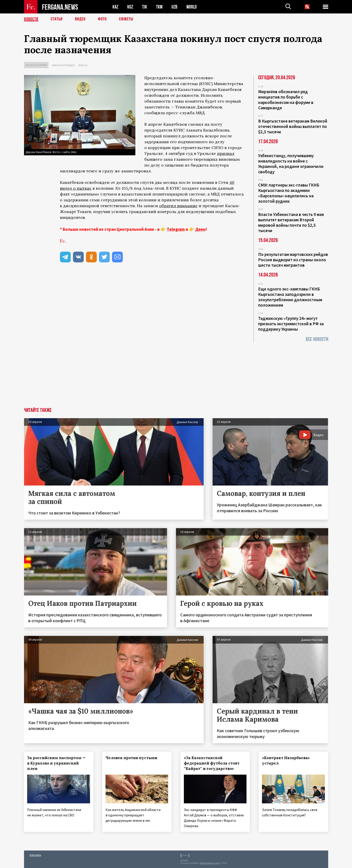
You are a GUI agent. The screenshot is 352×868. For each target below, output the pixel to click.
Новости (31, 19)
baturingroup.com (209, 863)
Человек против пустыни (131, 758)
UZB (174, 7)
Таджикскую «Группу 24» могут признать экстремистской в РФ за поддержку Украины (291, 324)
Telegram (176, 229)
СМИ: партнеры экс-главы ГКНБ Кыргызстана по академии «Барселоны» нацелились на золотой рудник (289, 193)
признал (226, 153)
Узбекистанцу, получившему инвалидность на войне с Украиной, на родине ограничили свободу (291, 164)
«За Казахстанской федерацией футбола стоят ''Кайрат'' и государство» (212, 763)
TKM (159, 7)
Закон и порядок (63, 65)
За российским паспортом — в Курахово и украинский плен (57, 763)
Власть (83, 65)
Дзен (200, 229)
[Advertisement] (176, 374)
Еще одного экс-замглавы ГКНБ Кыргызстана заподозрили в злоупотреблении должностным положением (290, 297)
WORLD (191, 7)
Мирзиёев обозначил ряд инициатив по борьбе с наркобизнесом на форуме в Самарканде (286, 100)
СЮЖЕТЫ (126, 19)
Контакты (35, 855)
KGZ (130, 7)
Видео (80, 19)
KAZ (115, 7)
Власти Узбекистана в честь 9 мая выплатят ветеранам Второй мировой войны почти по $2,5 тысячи (291, 222)
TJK (145, 7)
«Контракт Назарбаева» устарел (286, 760)
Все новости (317, 339)
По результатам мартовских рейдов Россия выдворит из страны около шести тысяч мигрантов (293, 260)
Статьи (57, 19)
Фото (102, 19)
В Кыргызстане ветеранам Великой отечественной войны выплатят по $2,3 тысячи (293, 126)
